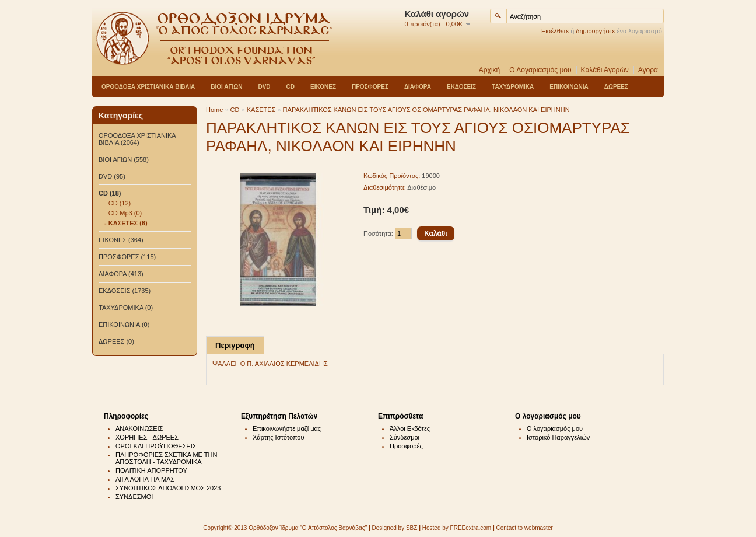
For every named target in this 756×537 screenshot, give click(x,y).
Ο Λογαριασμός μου (540, 70)
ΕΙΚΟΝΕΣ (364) (121, 240)
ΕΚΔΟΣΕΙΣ (461, 87)
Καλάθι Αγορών (605, 70)
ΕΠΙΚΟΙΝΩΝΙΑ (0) (124, 325)
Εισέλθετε (555, 31)
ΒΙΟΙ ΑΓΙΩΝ (226, 87)
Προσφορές (406, 446)
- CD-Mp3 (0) (123, 213)
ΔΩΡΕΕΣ (616, 87)
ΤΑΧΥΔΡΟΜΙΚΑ (513, 87)
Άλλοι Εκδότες (410, 428)
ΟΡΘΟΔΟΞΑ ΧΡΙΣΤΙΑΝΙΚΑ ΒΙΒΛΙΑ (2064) (137, 139)
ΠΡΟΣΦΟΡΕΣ (370, 87)
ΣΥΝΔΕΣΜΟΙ (134, 497)
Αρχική (489, 70)
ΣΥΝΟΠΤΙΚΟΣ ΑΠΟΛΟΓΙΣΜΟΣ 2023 (168, 488)
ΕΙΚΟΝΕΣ (323, 87)
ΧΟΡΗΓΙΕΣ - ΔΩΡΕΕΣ (147, 437)
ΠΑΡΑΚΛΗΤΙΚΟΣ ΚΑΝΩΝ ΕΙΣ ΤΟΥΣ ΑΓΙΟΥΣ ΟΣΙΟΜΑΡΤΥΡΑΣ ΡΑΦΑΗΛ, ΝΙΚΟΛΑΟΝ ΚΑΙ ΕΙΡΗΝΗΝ (426, 110)
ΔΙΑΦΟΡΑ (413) (121, 274)
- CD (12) (118, 203)
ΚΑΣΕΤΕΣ (261, 110)
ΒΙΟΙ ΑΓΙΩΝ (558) (124, 159)
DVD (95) (112, 176)
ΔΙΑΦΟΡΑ (418, 87)
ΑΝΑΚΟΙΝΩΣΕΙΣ (139, 428)
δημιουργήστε (595, 31)
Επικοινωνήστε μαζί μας (287, 428)
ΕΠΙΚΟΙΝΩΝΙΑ (569, 87)
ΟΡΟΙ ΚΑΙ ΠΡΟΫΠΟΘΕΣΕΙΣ (156, 446)
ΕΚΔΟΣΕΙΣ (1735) (125, 291)
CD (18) (110, 193)
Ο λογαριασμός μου (555, 428)
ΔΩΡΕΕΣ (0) (116, 341)
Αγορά (648, 70)
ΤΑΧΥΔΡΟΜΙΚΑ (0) (126, 308)
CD (290, 87)
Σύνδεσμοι (405, 437)
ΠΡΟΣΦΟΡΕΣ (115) (127, 257)
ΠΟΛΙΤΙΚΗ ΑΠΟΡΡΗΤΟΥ (151, 470)
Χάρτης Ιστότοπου (279, 437)
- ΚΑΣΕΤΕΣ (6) (126, 223)
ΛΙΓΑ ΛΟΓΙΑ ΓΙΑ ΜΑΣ (145, 479)
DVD (264, 87)
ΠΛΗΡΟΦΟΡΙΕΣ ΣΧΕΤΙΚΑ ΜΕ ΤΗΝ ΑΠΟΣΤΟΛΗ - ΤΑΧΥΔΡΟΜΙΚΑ (166, 458)
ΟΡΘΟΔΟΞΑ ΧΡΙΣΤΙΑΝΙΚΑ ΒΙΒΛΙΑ (148, 87)
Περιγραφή (235, 345)
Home (214, 110)
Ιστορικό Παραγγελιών (558, 437)
